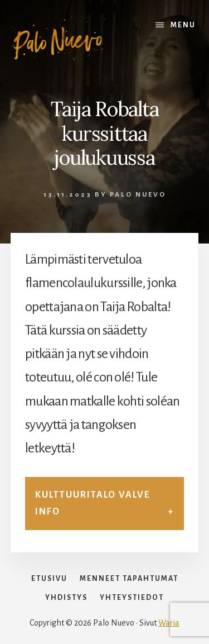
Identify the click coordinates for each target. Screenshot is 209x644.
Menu (183, 25)
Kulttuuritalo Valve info (93, 503)
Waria (169, 623)
